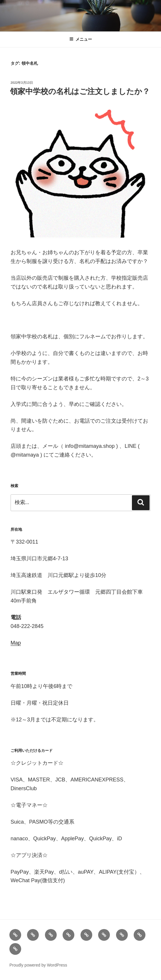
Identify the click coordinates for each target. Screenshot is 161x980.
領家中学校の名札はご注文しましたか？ (80, 91)
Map (16, 643)
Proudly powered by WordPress (38, 965)
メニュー (81, 39)
